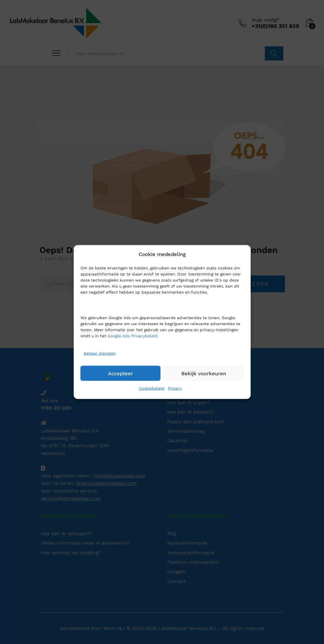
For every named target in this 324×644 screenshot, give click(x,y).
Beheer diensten (100, 353)
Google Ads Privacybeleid (133, 336)
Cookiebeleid (152, 388)
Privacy (175, 388)
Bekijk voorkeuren (204, 373)
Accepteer (120, 373)
